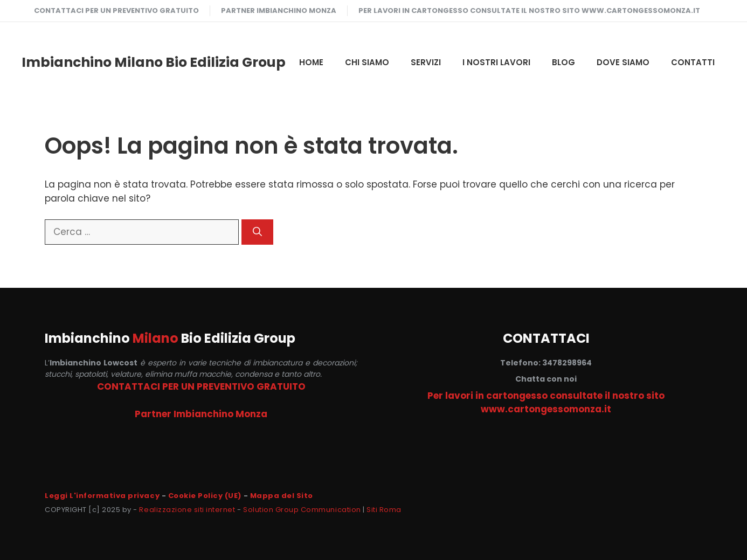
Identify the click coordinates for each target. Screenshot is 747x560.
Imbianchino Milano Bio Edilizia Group (154, 62)
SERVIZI (426, 62)
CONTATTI (693, 62)
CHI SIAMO (367, 62)
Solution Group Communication (302, 510)
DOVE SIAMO (623, 62)
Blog (563, 62)
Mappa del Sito (282, 496)
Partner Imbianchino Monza (279, 11)
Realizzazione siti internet (187, 510)
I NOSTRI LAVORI (496, 62)
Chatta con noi (546, 379)
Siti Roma (384, 510)
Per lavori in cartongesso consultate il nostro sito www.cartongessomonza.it (529, 11)
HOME (311, 62)
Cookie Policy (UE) (205, 496)
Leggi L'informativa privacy (102, 496)
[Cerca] (257, 232)
